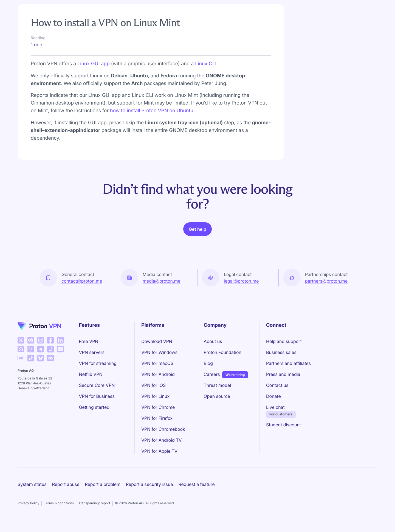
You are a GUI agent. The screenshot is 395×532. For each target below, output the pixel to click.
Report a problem (103, 484)
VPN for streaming (98, 363)
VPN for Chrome (158, 407)
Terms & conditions (59, 503)
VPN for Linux (155, 396)
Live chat (275, 407)
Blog (208, 363)
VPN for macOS (157, 363)
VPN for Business (97, 396)
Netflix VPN (91, 374)
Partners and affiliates (288, 363)
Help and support (284, 341)
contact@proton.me (82, 281)
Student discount (283, 425)
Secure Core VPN (97, 385)
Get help (198, 229)
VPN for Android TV (161, 440)
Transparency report (94, 503)
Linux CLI (206, 64)
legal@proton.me (241, 281)
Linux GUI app (94, 64)
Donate (273, 396)
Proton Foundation (223, 352)
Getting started (94, 407)
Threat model (218, 385)
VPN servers (92, 352)
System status (32, 484)
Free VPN (89, 341)
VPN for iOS (153, 385)
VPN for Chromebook (163, 429)
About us (213, 341)
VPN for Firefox (157, 418)
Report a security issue (149, 484)
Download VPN (157, 341)
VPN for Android (158, 374)
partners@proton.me (326, 281)
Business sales (281, 352)
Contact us (277, 385)
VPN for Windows (159, 352)
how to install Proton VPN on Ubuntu (152, 111)
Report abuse (66, 484)
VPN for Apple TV (159, 451)
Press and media (283, 374)
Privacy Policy (28, 503)
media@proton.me (162, 281)
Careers (212, 374)
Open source (217, 396)
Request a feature (197, 484)
